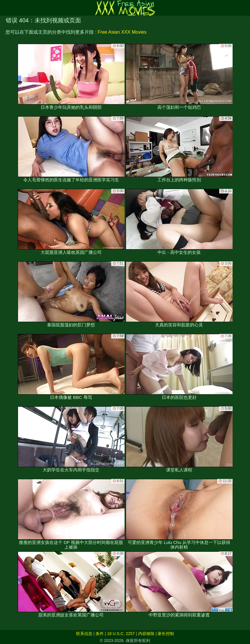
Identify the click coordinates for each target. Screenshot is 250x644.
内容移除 (146, 634)
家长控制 (166, 634)
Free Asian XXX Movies (122, 32)
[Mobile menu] (5, 8)
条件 (100, 634)
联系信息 (84, 634)
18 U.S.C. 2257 (121, 634)
